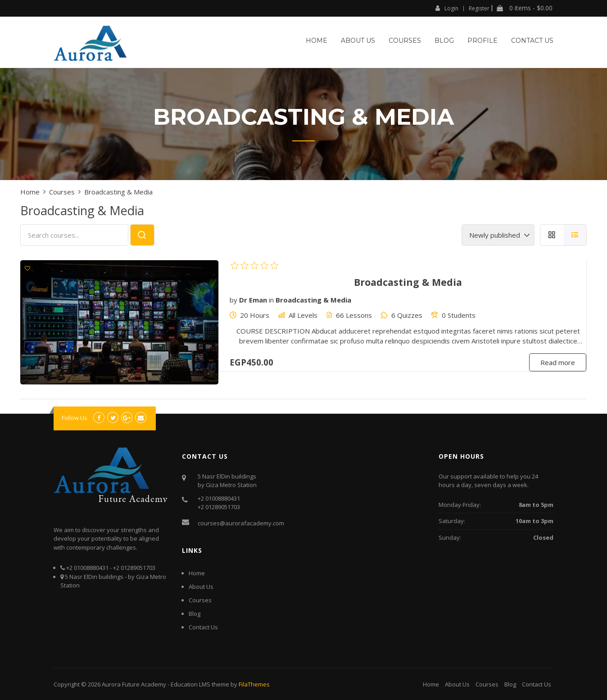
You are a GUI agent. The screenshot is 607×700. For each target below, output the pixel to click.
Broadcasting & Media (313, 300)
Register (479, 9)
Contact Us (532, 41)
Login (447, 8)
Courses (405, 41)
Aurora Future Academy (134, 684)
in (271, 300)
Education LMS (190, 684)
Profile (482, 41)
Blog (444, 41)
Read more (558, 362)
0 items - (525, 8)
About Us (358, 41)
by (233, 300)
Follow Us (75, 418)
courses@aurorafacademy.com (241, 523)
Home (317, 41)
